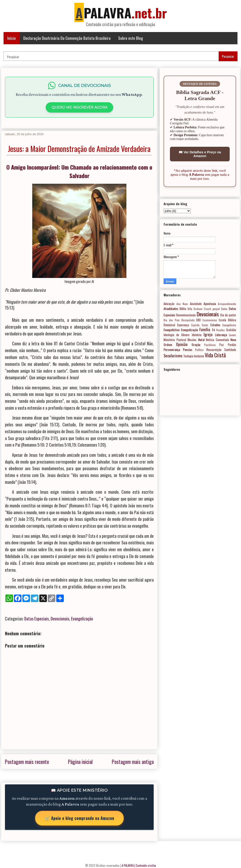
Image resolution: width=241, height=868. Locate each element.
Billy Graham (195, 309)
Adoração (169, 304)
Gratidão (231, 330)
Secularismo (173, 356)
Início (12, 38)
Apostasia (210, 304)
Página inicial (80, 762)
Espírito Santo (200, 325)
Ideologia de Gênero (177, 335)
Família (205, 329)
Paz (222, 345)
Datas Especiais (36, 619)
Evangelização (82, 619)
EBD (199, 320)
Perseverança (172, 349)
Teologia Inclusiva (194, 356)
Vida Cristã (215, 355)
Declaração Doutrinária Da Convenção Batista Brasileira (67, 38)
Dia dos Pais (172, 320)
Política (199, 350)
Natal (201, 340)
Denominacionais (186, 315)
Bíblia (183, 309)
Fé (213, 330)
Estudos (215, 325)
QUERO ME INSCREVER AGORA (79, 107)
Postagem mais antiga (133, 762)
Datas (224, 309)
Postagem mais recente (27, 762)
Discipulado (188, 320)
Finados (221, 330)
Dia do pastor (228, 315)
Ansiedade (196, 304)
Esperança (183, 325)
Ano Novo (182, 304)
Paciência (210, 345)
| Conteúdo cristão (145, 865)
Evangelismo (229, 325)
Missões (192, 340)
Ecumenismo (210, 320)
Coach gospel (212, 309)
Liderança (221, 335)
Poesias (188, 349)
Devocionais (60, 619)
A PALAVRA (128, 865)
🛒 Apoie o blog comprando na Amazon (79, 818)
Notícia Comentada (217, 340)
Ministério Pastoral (175, 340)
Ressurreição (214, 350)
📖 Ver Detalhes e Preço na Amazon (200, 154)
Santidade (230, 350)
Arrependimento (227, 304)
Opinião (182, 344)
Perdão (232, 345)
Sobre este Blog (131, 38)
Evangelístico (172, 330)
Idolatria (197, 335)
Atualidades (171, 308)
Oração (196, 344)
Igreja (208, 334)
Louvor (233, 335)
